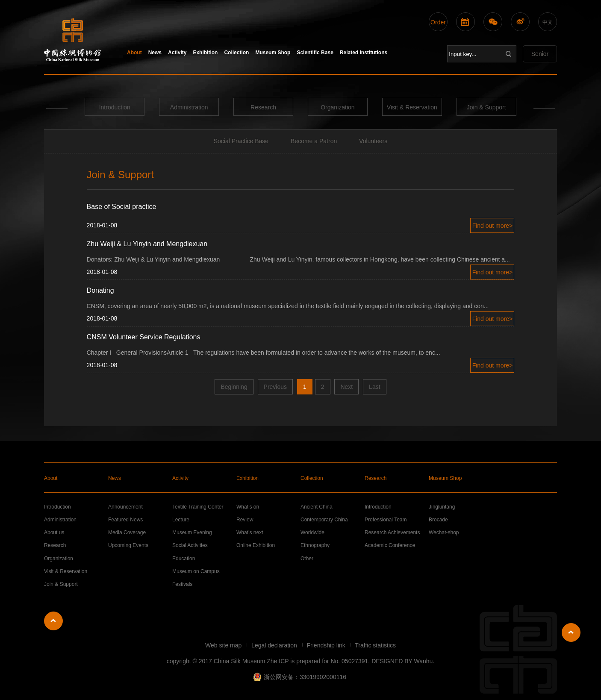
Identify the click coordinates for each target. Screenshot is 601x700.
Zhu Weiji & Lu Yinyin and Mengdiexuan (147, 244)
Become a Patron (314, 141)
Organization (337, 107)
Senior (540, 54)
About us (54, 532)
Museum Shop (273, 53)
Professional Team (386, 520)
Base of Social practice (122, 207)
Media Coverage (127, 532)
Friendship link (327, 645)
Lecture (181, 520)
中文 (548, 22)
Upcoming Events (128, 545)
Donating (100, 290)
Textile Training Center (198, 507)
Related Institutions (364, 53)
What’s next (250, 532)
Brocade (438, 520)
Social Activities (190, 545)
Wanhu (423, 661)
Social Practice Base (241, 141)
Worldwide (312, 532)
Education (184, 559)
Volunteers (373, 141)
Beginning (234, 387)
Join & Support (486, 107)
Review (245, 520)
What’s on (248, 507)
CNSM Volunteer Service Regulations (144, 337)
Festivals (182, 584)
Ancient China (317, 507)
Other (307, 559)
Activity (177, 53)
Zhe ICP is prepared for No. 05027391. (318, 661)
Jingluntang (442, 507)
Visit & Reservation (412, 107)
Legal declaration (275, 645)
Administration (189, 107)
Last (374, 387)
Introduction (115, 107)
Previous (275, 387)
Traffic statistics (375, 645)
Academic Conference (390, 545)
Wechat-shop (444, 532)
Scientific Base (315, 53)
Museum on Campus (196, 571)
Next (346, 387)
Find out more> (493, 226)
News (155, 53)
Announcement (125, 507)
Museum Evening (192, 532)
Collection (236, 53)
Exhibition (205, 53)
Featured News (125, 520)
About (134, 53)
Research (263, 107)
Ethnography (315, 545)
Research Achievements (392, 532)
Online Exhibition (256, 545)
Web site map (224, 645)
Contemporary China (324, 520)
